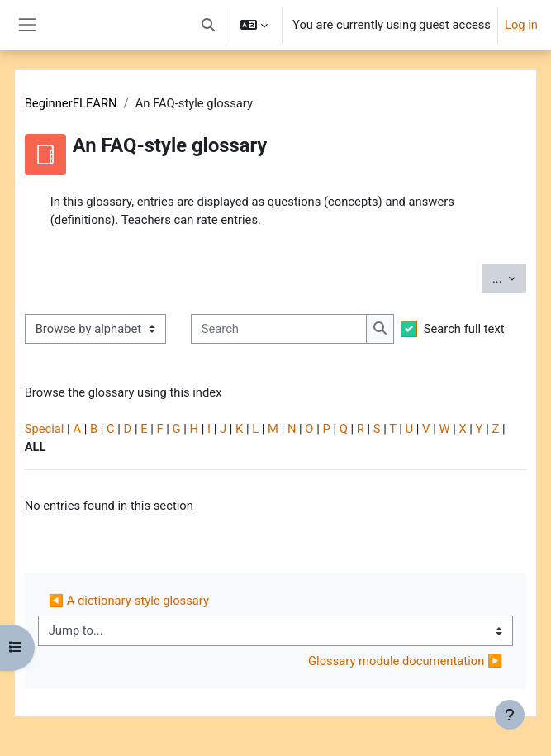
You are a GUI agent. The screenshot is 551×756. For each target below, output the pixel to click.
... (509, 277)
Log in (521, 25)
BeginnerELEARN (71, 103)
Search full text (464, 329)
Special (45, 429)
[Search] (279, 329)
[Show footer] (510, 715)
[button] (208, 25)
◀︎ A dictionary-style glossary (129, 601)
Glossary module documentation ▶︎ (405, 661)
